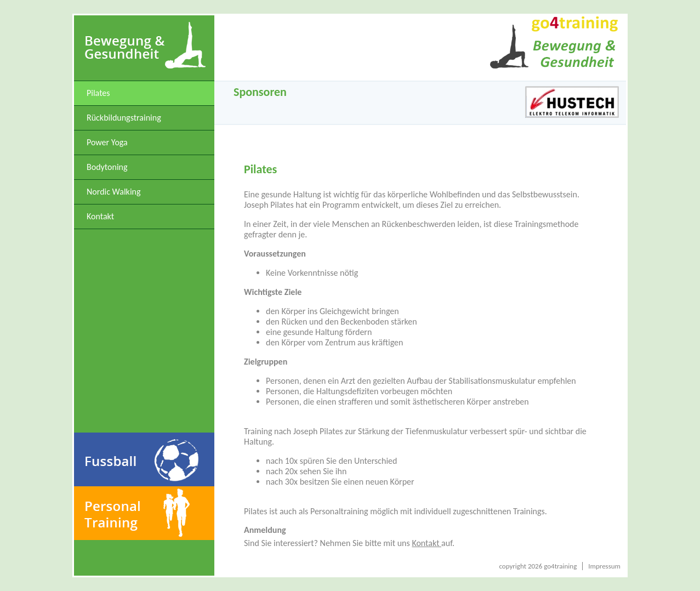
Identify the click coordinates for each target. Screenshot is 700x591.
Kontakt (100, 216)
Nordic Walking (113, 192)
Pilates (98, 93)
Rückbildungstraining (124, 118)
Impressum (604, 566)
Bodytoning (107, 167)
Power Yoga (107, 142)
